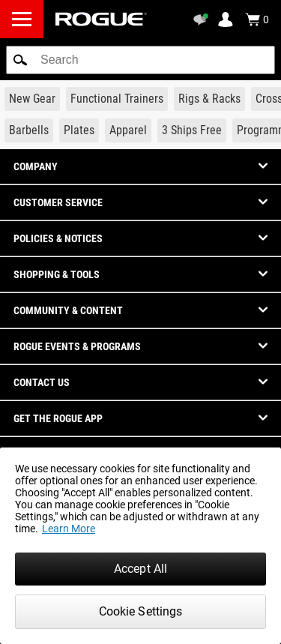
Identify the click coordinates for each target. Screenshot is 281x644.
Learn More (69, 529)
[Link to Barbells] (29, 130)
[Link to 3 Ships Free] (192, 130)
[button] (20, 60)
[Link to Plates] (79, 130)
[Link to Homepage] (101, 19)
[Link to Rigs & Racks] (209, 99)
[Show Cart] (257, 19)
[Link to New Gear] (32, 99)
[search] (140, 60)
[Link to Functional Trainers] (117, 99)
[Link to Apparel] (128, 130)
